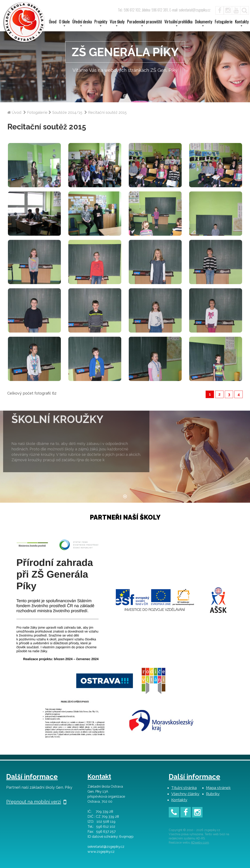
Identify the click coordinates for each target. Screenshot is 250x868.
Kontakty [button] (242, 23)
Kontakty (179, 800)
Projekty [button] (101, 23)
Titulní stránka (184, 788)
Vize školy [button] (117, 23)
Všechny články (185, 794)
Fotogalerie (224, 22)
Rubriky (213, 794)
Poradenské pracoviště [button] (144, 23)
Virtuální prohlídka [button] (178, 23)
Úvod (53, 22)
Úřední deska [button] (82, 23)
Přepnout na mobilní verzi (36, 802)
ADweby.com (200, 843)
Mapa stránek (218, 788)
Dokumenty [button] (204, 23)
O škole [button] (64, 23)
